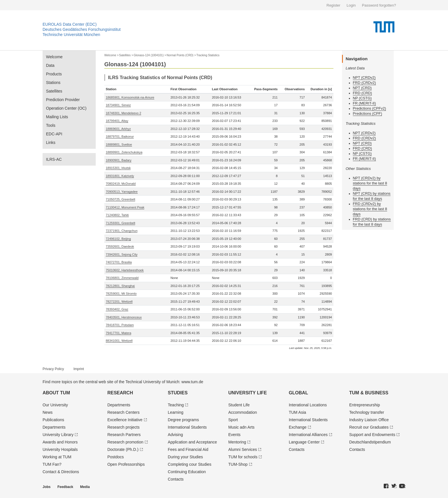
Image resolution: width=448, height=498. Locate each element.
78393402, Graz (117, 309)
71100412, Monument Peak (125, 207)
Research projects (124, 427)
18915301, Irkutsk (118, 168)
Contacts (176, 479)
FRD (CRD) (362, 93)
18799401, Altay (117, 121)
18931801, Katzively (120, 176)
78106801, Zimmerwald (122, 278)
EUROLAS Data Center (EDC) (70, 24)
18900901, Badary (119, 160)
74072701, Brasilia (119, 262)
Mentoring (237, 442)
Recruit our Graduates (369, 427)
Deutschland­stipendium (370, 442)
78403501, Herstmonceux (124, 317)
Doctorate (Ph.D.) (123, 449)
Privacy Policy (53, 369)
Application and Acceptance (192, 442)
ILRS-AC (54, 159)
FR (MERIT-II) (364, 103)
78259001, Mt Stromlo (121, 294)
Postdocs (116, 457)
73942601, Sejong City (122, 254)
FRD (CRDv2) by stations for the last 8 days (370, 209)
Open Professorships (126, 464)
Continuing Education (187, 472)
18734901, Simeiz (118, 105)
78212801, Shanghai (120, 286)
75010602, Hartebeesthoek (125, 270)
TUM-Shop (238, 464)
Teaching (176, 405)
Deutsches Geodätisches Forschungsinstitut (82, 29)
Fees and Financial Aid (188, 449)
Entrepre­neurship (364, 405)
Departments (54, 427)
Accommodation (243, 412)
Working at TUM (57, 457)
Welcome (54, 57)
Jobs (47, 487)
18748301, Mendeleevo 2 (123, 113)
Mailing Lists (57, 117)
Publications (53, 420)
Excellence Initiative (125, 420)
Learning (176, 412)
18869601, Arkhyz (118, 129)
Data (50, 65)
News (48, 412)
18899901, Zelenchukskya (124, 152)
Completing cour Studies (190, 464)
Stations (53, 83)
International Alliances (308, 435)
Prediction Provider (63, 100)
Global (299, 393)
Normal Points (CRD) (180, 55)
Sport (233, 420)
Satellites (54, 91)
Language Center (304, 442)
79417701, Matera (118, 333)
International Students (187, 427)
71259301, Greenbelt (120, 223)
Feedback (65, 487)
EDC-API (54, 134)
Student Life (239, 405)
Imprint (79, 369)
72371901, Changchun (122, 231)
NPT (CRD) (362, 88)
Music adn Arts (241, 427)
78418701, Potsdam (120, 325)
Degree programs (183, 420)
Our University (55, 405)
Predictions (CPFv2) (369, 108)
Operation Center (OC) (66, 108)
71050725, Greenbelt (120, 199)
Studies (178, 393)
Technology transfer (367, 412)
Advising (175, 435)
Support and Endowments (372, 435)
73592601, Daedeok (120, 246)
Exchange (298, 427)
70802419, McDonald (121, 184)
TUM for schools (243, 457)
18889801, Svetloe (119, 144)
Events (234, 435)
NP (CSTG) (362, 98)
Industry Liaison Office (369, 420)
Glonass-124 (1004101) (149, 55)
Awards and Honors (60, 442)
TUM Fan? (52, 464)
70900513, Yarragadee (122, 192)
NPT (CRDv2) (364, 78)
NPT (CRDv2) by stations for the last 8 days (370, 183)
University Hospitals (60, 449)
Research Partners (124, 435)
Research (120, 393)
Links (51, 142)
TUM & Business (369, 393)
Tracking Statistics (208, 55)
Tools (51, 125)
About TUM (56, 393)
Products (54, 74)
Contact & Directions (61, 472)
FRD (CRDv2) (364, 83)
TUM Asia (298, 412)
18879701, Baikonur (120, 136)
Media (85, 487)
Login (351, 5)
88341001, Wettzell (119, 341)
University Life (248, 393)
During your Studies (185, 457)
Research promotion (125, 442)
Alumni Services (243, 449)
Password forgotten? (379, 5)
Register (333, 5)
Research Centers (124, 412)
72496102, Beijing (118, 239)
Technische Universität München (71, 35)
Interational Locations (308, 405)
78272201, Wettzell (119, 302)
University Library (58, 435)
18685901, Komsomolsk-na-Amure (130, 97)
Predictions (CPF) (368, 114)
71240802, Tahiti (117, 215)
